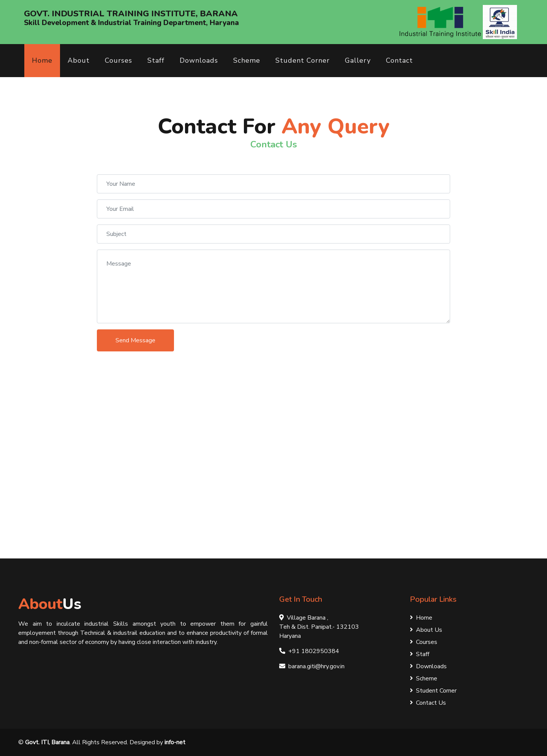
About (79, 60)
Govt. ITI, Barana (47, 742)
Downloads (199, 60)
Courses (119, 60)
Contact (399, 60)
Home (42, 60)
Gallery (358, 60)
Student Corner (303, 60)
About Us (426, 630)
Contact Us (428, 703)
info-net (175, 742)
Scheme (247, 60)
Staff (156, 60)
